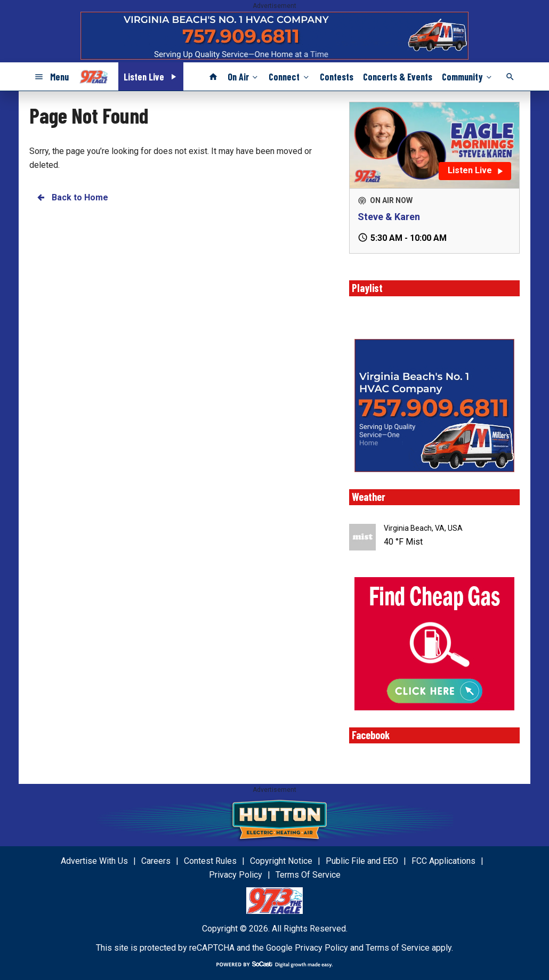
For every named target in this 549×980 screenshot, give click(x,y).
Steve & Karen (389, 217)
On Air (244, 76)
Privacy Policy (321, 948)
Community (468, 76)
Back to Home (72, 197)
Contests (337, 77)
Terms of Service (398, 948)
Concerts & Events (398, 77)
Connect (289, 76)
